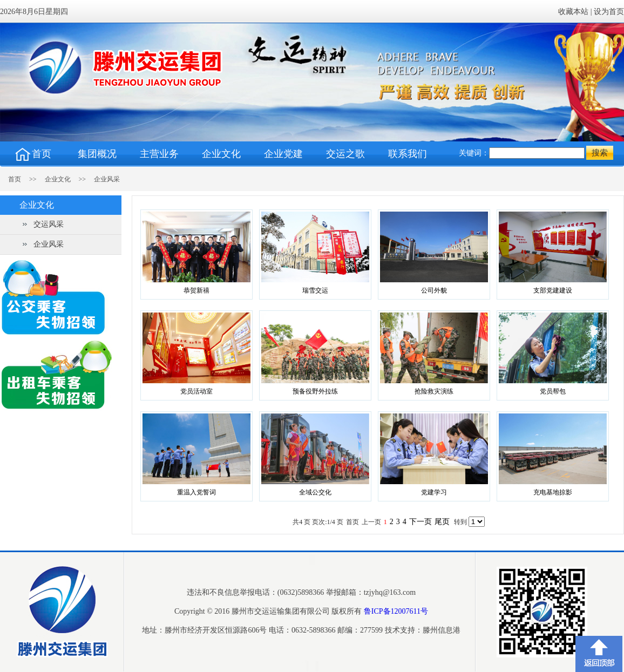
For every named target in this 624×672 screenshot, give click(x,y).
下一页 (420, 522)
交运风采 (49, 224)
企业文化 (58, 179)
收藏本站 (573, 12)
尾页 (442, 522)
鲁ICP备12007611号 (396, 611)
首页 (26, 179)
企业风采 (107, 179)
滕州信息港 (442, 630)
